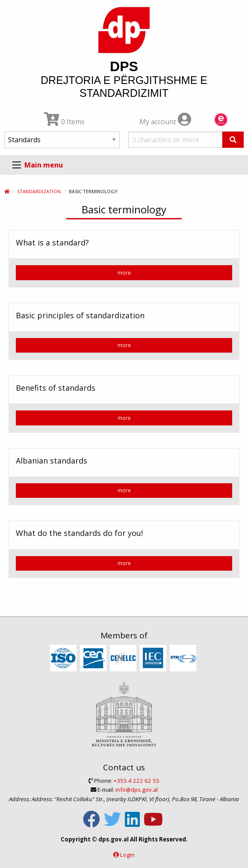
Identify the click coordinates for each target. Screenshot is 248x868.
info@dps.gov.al (137, 790)
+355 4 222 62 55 (137, 781)
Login (127, 855)
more (124, 273)
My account (165, 122)
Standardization (39, 191)
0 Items (64, 122)
